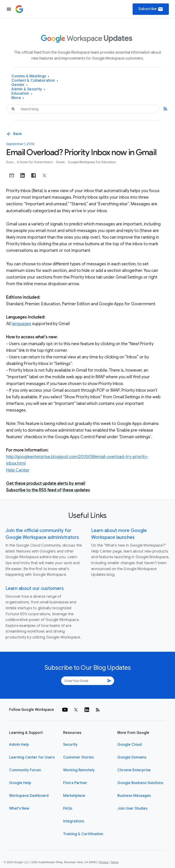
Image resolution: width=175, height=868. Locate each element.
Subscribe (151, 9)
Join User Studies (132, 808)
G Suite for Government (35, 162)
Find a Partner (75, 783)
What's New (19, 808)
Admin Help (19, 745)
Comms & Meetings (30, 76)
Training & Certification (83, 834)
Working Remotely (79, 770)
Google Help (20, 783)
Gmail (61, 162)
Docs (10, 162)
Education (22, 94)
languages (21, 324)
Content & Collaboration (35, 81)
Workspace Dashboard (29, 796)
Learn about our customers (35, 588)
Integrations (74, 821)
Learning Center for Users (32, 757)
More (18, 98)
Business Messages (134, 796)
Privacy (104, 862)
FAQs (68, 808)
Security (70, 745)
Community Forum (25, 770)
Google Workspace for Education (92, 162)
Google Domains (132, 757)
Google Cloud (130, 745)
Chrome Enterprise (134, 770)
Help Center (18, 470)
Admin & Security (28, 89)
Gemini (19, 85)
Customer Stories (78, 757)
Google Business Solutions (140, 783)
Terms (115, 862)
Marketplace (74, 796)
